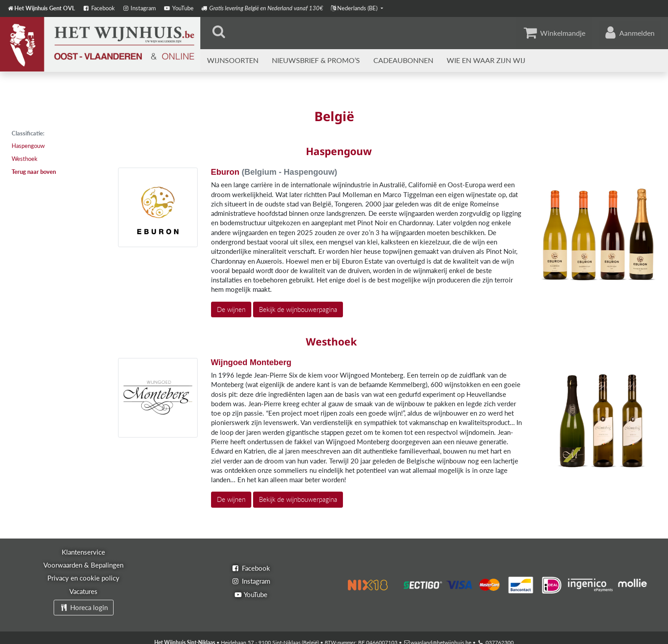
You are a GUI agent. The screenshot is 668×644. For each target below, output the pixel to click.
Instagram (139, 8)
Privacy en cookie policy (83, 578)
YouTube (178, 8)
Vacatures (83, 591)
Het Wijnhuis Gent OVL (41, 8)
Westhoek (25, 159)
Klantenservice (83, 552)
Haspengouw (28, 146)
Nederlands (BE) (355, 8)
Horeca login (84, 607)
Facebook (98, 8)
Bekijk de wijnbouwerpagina (298, 309)
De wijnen (231, 309)
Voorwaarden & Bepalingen (83, 565)
